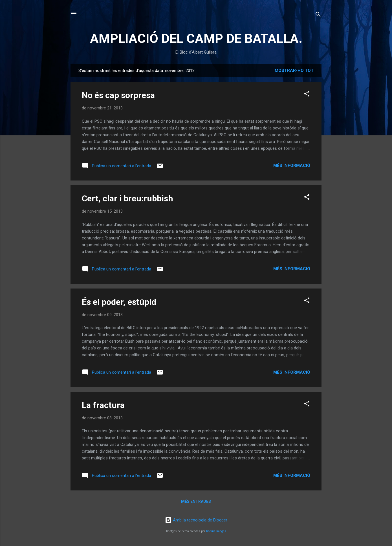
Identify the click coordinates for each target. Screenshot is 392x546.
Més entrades (196, 501)
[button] (307, 95)
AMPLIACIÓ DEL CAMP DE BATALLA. (196, 38)
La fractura (103, 405)
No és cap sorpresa (118, 95)
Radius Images (216, 531)
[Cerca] (318, 15)
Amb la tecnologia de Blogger (196, 520)
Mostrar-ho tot (294, 71)
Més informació (292, 166)
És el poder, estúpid (119, 302)
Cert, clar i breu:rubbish (127, 198)
